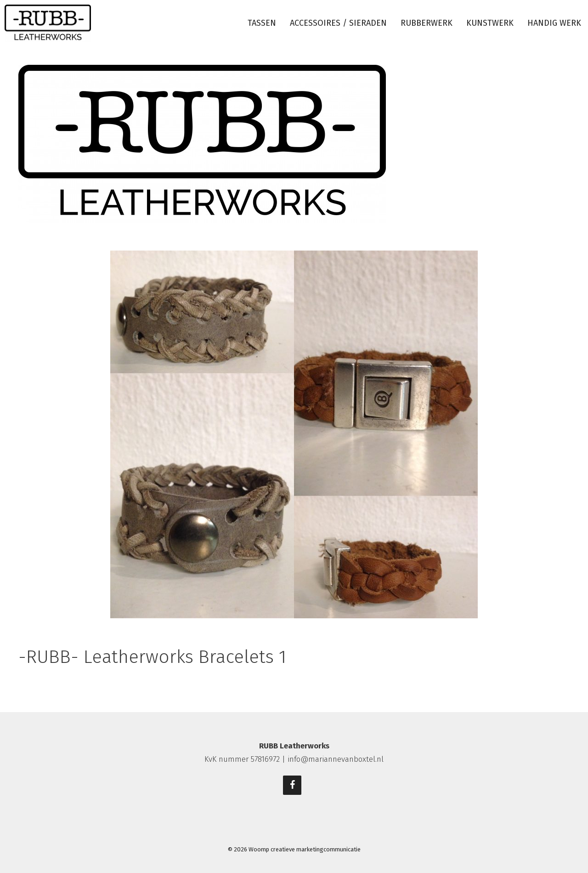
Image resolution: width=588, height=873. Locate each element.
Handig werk (554, 23)
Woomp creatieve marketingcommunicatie (305, 849)
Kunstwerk (490, 23)
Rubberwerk (427, 23)
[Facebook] (292, 785)
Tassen (262, 23)
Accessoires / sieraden (338, 23)
